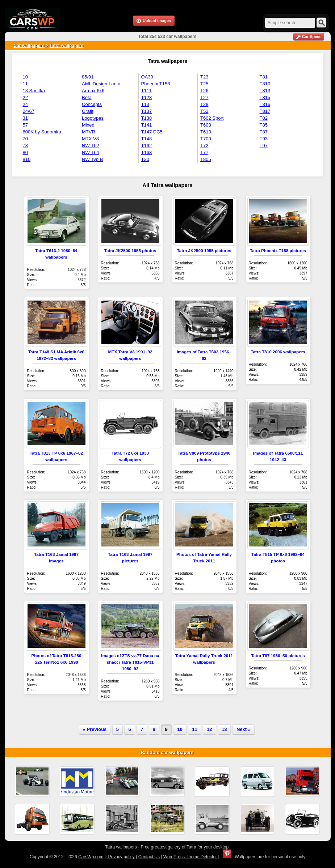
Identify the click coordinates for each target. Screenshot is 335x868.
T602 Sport (212, 118)
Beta (87, 97)
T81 (264, 77)
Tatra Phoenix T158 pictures (278, 250)
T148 (147, 139)
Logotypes (93, 118)
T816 (265, 104)
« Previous (95, 729)
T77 (204, 152)
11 (25, 84)
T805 (206, 159)
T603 (206, 125)
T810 (265, 84)
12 (209, 729)
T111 (147, 91)
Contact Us (149, 857)
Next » (244, 729)
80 (25, 152)
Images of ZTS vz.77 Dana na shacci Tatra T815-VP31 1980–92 (130, 662)
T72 (204, 146)
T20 (145, 159)
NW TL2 (90, 146)
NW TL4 (90, 152)
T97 (264, 146)
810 (27, 159)
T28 (204, 104)
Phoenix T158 (156, 84)
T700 (206, 139)
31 (25, 118)
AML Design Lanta (101, 84)
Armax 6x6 (93, 91)
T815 (265, 97)
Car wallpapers (29, 46)
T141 (147, 125)
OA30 (147, 77)
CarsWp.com (91, 857)
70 (25, 139)
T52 (204, 111)
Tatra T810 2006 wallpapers (278, 352)
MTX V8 (90, 139)
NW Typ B (92, 159)
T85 (264, 125)
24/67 (29, 111)
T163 (147, 152)
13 (224, 729)
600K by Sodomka (42, 132)
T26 (204, 91)
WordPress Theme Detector (190, 857)
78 (25, 146)
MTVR (89, 132)
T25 (204, 84)
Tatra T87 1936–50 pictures (278, 656)
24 (25, 104)
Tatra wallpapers (67, 46)
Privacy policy (121, 857)
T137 (147, 111)
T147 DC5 (152, 132)
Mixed (88, 125)
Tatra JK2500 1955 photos (130, 250)
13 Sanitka (34, 91)
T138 (147, 118)
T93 (264, 139)
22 (25, 97)
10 (25, 77)
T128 (147, 97)
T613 (206, 132)
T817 (265, 111)
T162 (147, 146)
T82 (264, 118)
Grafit (88, 111)
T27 (204, 97)
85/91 (88, 77)
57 (25, 125)
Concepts (92, 104)
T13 (145, 104)
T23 (204, 77)
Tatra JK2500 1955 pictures (204, 250)
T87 (264, 132)
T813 (265, 91)
